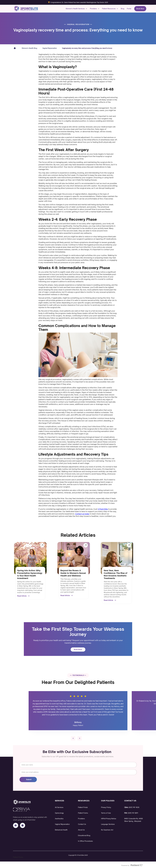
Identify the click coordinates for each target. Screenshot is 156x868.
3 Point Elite (103, 509)
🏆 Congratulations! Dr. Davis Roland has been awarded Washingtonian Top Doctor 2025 (78, 2)
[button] (76, 9)
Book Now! (78, 649)
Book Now (140, 9)
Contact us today (82, 514)
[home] (24, 9)
